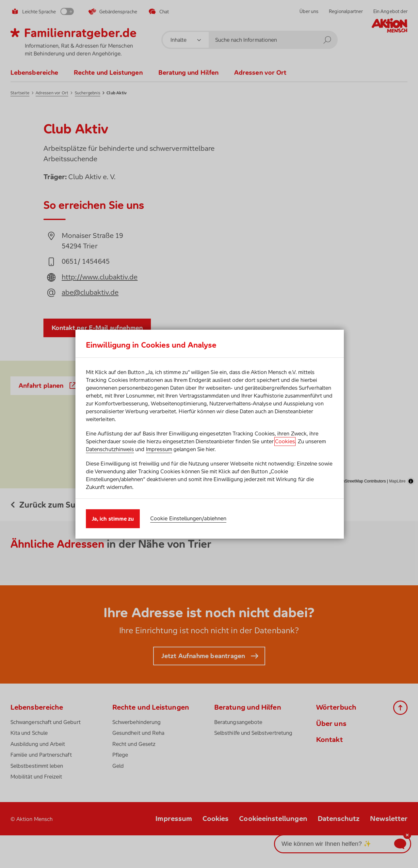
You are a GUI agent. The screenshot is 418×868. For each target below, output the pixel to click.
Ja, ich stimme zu (113, 519)
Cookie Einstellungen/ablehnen (188, 518)
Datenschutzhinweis (110, 449)
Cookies (285, 441)
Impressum (159, 449)
